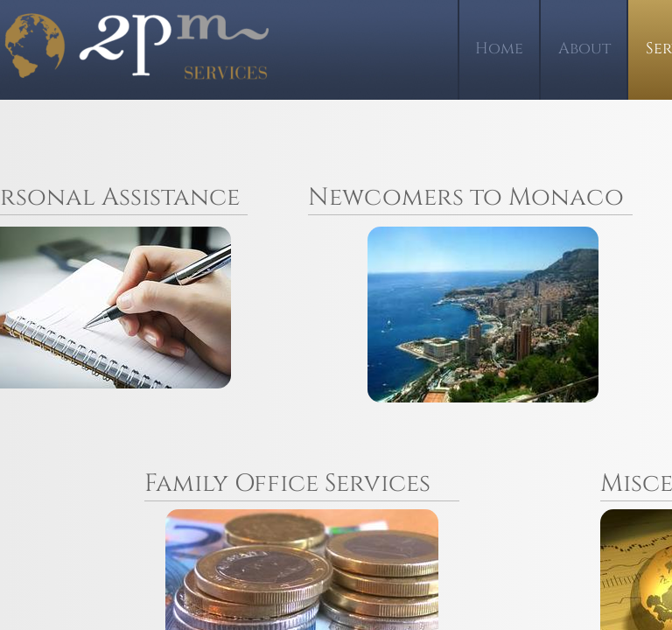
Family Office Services (287, 483)
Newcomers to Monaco (466, 197)
